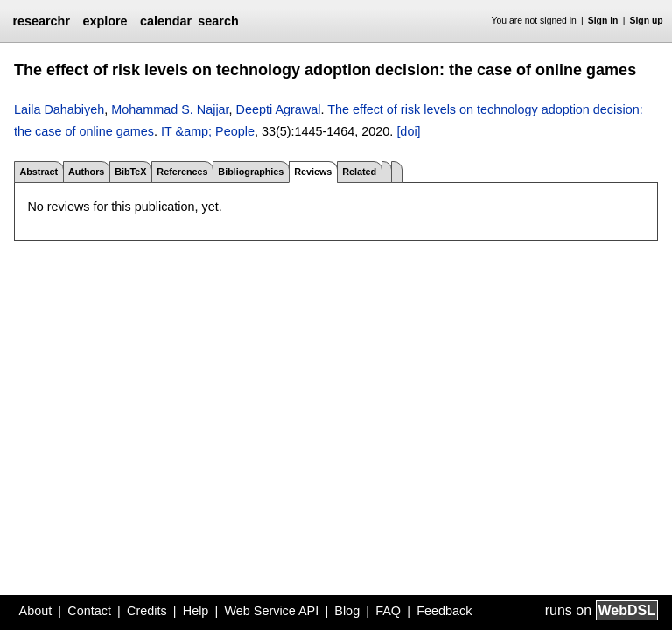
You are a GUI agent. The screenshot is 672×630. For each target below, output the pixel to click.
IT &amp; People (208, 131)
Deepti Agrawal (279, 109)
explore (105, 21)
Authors (86, 171)
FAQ (388, 611)
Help (196, 611)
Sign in (603, 21)
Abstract (38, 171)
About (36, 611)
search (218, 21)
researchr (41, 21)
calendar (166, 21)
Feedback (444, 611)
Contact (89, 611)
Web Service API (271, 611)
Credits (147, 611)
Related (359, 171)
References (182, 171)
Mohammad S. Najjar (170, 109)
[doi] (408, 131)
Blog (347, 611)
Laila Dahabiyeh (59, 109)
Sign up (647, 21)
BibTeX (130, 171)
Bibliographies (251, 171)
